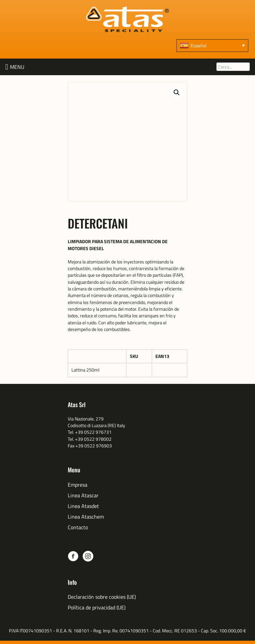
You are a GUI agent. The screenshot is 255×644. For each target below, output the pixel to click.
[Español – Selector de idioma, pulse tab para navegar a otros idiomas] (212, 46)
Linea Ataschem (86, 517)
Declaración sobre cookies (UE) (102, 597)
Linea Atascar (83, 495)
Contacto (78, 527)
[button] (17, 67)
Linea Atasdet (83, 506)
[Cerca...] (233, 67)
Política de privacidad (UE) (97, 608)
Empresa (78, 485)
